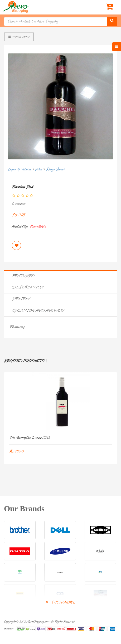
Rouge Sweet (55, 169)
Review (21, 299)
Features (23, 276)
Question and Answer (38, 311)
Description (28, 287)
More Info (19, 37)
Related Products (24, 361)
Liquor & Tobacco (20, 169)
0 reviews (19, 204)
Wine (39, 169)
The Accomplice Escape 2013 (30, 438)
